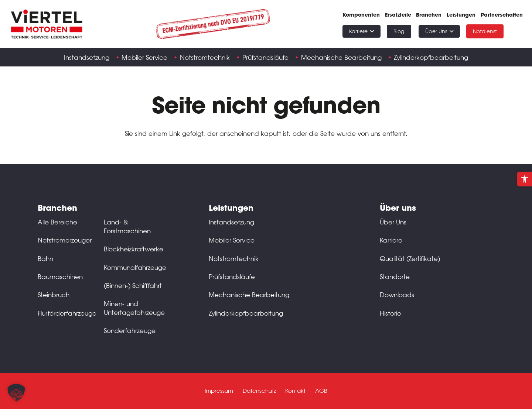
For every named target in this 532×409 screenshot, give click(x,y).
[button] (525, 179)
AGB (321, 391)
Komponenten (361, 15)
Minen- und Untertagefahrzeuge (134, 308)
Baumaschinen (60, 276)
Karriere (391, 240)
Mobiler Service (232, 240)
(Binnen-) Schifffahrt (133, 285)
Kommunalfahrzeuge (135, 267)
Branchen (429, 15)
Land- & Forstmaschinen (127, 226)
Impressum (219, 391)
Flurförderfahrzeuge (67, 313)
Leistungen (461, 15)
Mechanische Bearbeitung (249, 295)
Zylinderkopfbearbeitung (246, 313)
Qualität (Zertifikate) (410, 258)
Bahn (45, 258)
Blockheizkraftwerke (134, 249)
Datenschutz (259, 391)
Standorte (395, 276)
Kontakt (295, 391)
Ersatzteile (398, 15)
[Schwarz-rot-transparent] (47, 24)
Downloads (397, 295)
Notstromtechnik (234, 258)
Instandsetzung (231, 222)
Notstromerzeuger (65, 240)
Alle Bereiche (57, 222)
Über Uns (393, 222)
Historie (391, 313)
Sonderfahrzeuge (130, 330)
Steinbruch (54, 295)
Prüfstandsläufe (232, 276)
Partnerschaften (502, 15)
